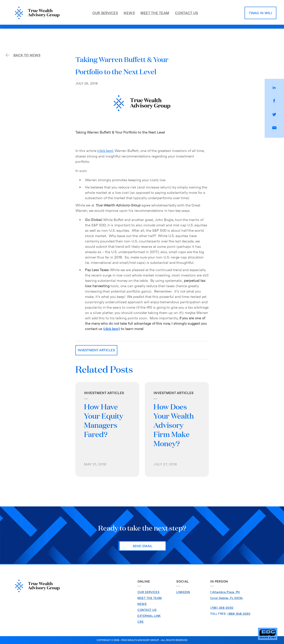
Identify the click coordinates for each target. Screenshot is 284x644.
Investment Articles (96, 350)
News (142, 604)
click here (112, 329)
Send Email (143, 546)
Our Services (148, 592)
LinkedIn (183, 592)
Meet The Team (150, 598)
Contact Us (147, 610)
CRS (141, 622)
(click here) (105, 151)
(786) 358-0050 (222, 608)
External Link (149, 616)
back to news (23, 55)
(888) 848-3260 (239, 614)
